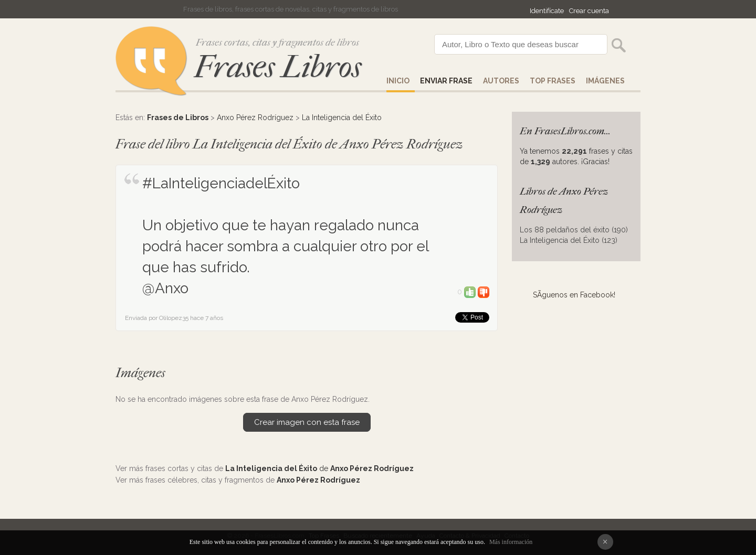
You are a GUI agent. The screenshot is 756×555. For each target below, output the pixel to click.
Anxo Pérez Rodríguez (255, 118)
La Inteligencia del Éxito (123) (569, 240)
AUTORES (501, 81)
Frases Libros (278, 67)
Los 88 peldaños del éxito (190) (574, 230)
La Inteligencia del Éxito (342, 118)
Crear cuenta (589, 11)
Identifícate (547, 11)
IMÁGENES (605, 81)
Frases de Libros (178, 118)
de (319, 468)
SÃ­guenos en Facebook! (574, 295)
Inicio (398, 81)
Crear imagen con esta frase (307, 422)
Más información (511, 542)
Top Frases (553, 81)
